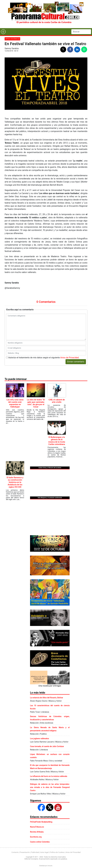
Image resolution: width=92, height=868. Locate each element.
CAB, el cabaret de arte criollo (57, 401)
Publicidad (35, 852)
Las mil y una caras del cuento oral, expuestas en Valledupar (15, 403)
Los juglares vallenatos (40, 738)
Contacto (15, 852)
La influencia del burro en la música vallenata (49, 776)
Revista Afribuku (37, 832)
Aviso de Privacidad (70, 358)
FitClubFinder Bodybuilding (41, 822)
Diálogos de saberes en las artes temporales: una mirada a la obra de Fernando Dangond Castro (50, 787)
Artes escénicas (12, 39)
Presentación (25, 852)
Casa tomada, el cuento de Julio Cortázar (47, 746)
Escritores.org (36, 837)
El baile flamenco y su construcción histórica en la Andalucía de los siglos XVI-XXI (15, 482)
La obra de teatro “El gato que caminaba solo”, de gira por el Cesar (36, 403)
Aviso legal (44, 852)
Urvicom (50, 866)
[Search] (81, 32)
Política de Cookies (57, 852)
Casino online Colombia (40, 842)
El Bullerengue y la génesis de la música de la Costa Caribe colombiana (57, 441)
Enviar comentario (76, 362)
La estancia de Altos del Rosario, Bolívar (47, 698)
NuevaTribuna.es (37, 827)
